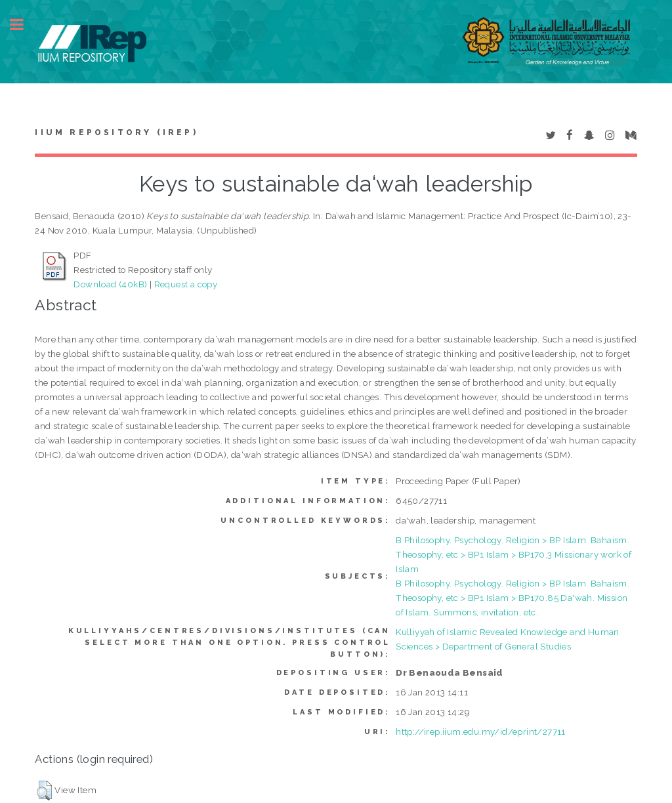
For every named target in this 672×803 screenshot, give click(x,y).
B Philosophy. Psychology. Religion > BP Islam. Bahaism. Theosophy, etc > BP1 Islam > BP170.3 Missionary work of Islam (514, 554)
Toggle (24, 25)
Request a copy (186, 284)
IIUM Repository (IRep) (116, 133)
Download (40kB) (110, 284)
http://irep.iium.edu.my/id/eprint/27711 (481, 731)
